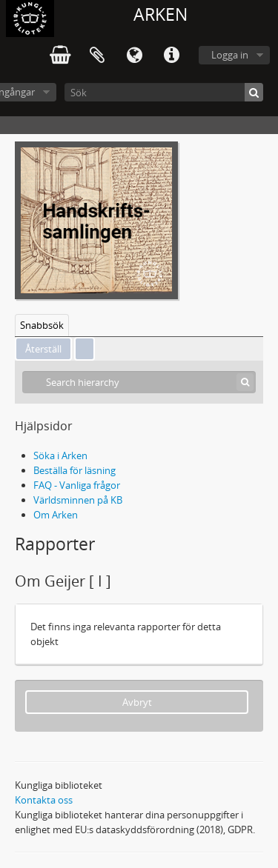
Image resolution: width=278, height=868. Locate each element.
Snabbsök (42, 325)
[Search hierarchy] (139, 382)
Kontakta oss (44, 800)
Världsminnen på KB (78, 500)
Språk (134, 56)
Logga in (230, 55)
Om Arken (56, 515)
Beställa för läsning (75, 470)
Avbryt (137, 702)
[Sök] (164, 92)
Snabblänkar (171, 56)
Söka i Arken (60, 455)
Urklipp (97, 56)
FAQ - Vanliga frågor (77, 485)
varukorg (60, 56)
